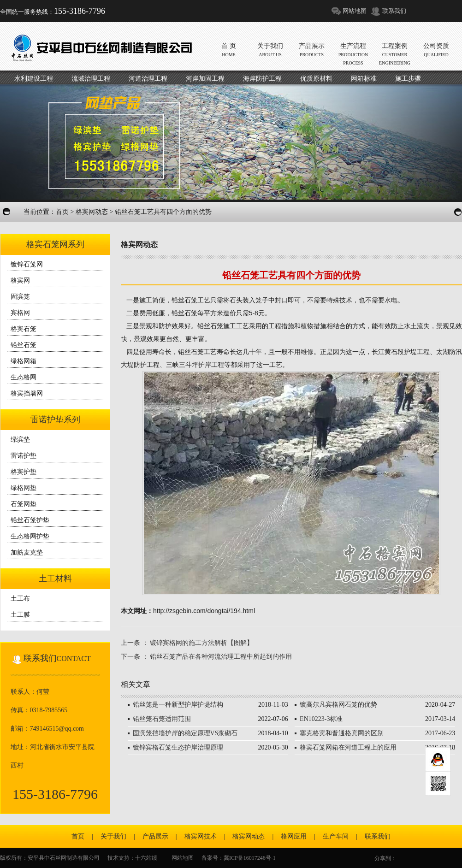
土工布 (20, 599)
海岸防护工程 (262, 79)
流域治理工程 (91, 79)
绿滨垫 (20, 440)
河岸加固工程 (205, 79)
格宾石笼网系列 (55, 244)
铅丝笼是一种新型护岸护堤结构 (178, 705)
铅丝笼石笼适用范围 (162, 719)
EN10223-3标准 (321, 719)
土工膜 (20, 615)
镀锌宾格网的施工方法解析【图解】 (201, 643)
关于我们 (113, 836)
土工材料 (55, 579)
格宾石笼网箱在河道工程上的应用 (348, 747)
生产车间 (336, 836)
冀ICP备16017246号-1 (250, 858)
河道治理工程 (148, 79)
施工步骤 (408, 79)
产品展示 (155, 836)
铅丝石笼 (24, 345)
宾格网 (20, 313)
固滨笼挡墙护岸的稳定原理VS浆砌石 (185, 733)
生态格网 (24, 377)
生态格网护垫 (30, 536)
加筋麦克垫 (27, 552)
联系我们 (394, 11)
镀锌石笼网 (27, 264)
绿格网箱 (24, 361)
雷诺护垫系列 (55, 419)
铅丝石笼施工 (217, 326)
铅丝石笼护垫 (30, 520)
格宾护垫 (24, 472)
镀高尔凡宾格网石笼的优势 (338, 705)
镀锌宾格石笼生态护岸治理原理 (178, 747)
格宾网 (20, 280)
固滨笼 (20, 297)
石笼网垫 (24, 504)
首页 (62, 212)
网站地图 (355, 11)
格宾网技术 (201, 836)
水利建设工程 (34, 79)
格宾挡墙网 (27, 393)
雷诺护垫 (24, 456)
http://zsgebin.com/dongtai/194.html (204, 611)
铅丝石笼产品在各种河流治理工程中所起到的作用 (221, 657)
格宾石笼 (24, 329)
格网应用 (294, 836)
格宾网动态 (92, 212)
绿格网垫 (24, 488)
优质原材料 (316, 79)
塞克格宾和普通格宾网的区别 (342, 733)
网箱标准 (364, 79)
